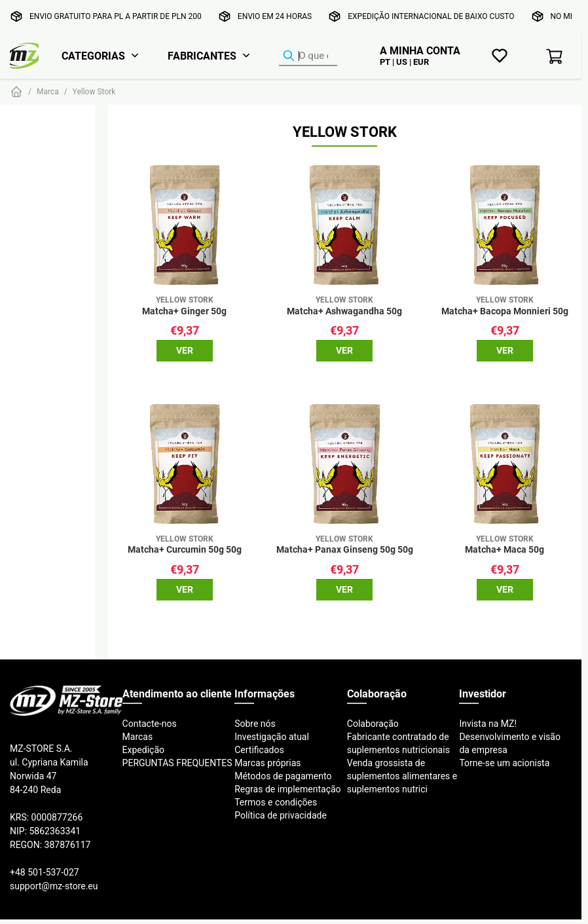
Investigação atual (272, 737)
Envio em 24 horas (275, 16)
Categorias (93, 56)
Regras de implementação (287, 789)
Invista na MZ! (488, 724)
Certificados (259, 750)
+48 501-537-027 (45, 872)
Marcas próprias (267, 763)
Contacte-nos (150, 724)
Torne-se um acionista (504, 763)
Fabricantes (202, 56)
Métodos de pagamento (283, 776)
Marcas (138, 737)
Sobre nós (255, 724)
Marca (48, 91)
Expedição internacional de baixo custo (431, 16)
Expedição (143, 750)
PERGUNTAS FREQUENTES (177, 763)
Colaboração (373, 724)
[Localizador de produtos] (308, 56)
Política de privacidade (281, 815)
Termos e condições (276, 802)
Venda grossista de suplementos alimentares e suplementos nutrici (402, 776)
